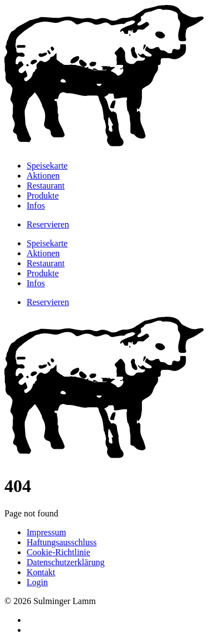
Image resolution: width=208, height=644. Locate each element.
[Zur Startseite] (104, 147)
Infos (36, 206)
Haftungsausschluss (62, 542)
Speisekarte (47, 166)
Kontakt (41, 572)
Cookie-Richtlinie (59, 552)
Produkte (43, 196)
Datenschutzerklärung (65, 562)
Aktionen (43, 176)
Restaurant (45, 186)
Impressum (46, 532)
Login (37, 582)
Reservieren (48, 224)
